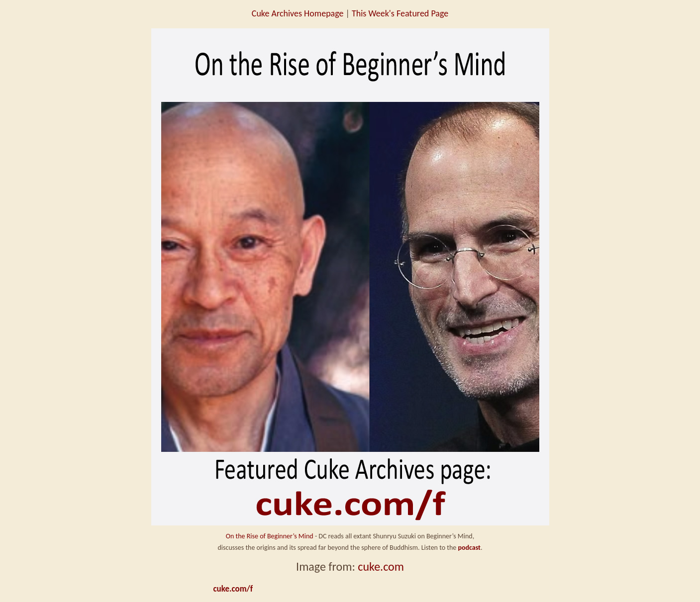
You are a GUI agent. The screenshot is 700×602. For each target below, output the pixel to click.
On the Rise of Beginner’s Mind (270, 536)
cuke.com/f (233, 589)
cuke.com (381, 566)
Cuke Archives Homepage (298, 13)
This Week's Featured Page (400, 13)
